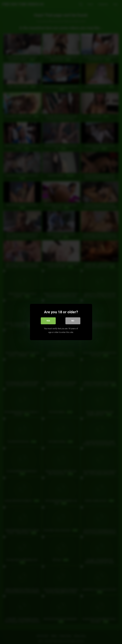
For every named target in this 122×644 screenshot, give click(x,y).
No (73, 321)
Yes (48, 321)
